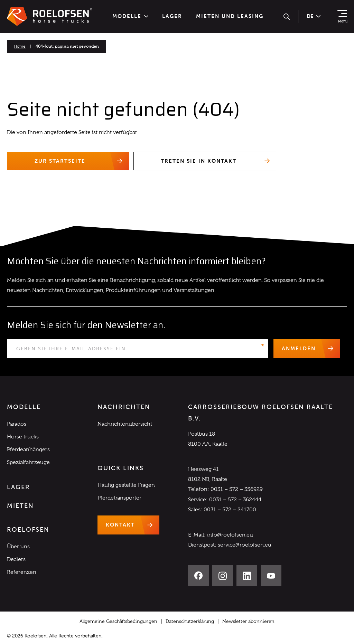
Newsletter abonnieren (248, 622)
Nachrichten (124, 407)
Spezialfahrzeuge (28, 463)
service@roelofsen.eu (245, 545)
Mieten (20, 506)
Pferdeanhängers (28, 450)
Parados (17, 424)
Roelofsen (28, 530)
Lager (172, 16)
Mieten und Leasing (230, 16)
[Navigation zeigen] (342, 17)
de (314, 16)
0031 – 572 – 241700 (230, 510)
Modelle (130, 16)
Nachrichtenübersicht (125, 424)
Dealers (16, 560)
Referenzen (22, 572)
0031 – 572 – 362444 (235, 500)
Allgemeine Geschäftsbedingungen (118, 622)
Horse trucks (23, 437)
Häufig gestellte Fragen (126, 485)
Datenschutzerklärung (190, 622)
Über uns (18, 547)
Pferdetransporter (119, 498)
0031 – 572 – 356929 (237, 490)
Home (20, 46)
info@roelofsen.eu (230, 535)
